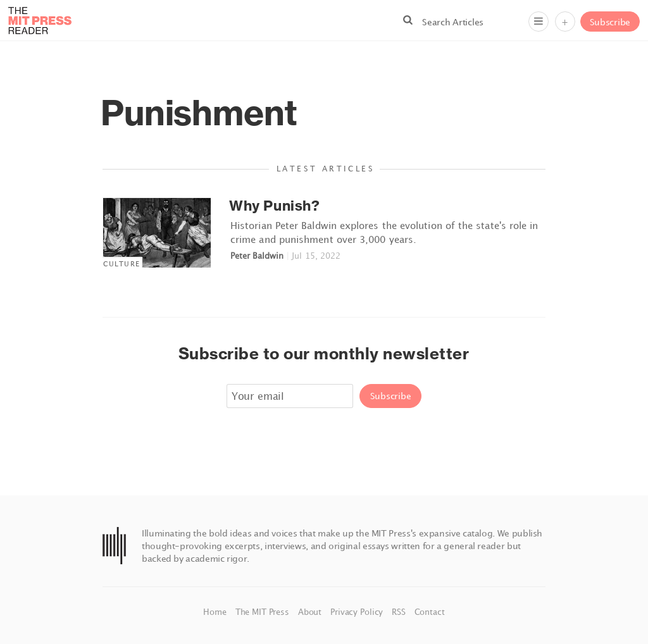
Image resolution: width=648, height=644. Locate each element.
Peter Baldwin (257, 256)
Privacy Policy (358, 612)
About (311, 612)
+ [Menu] (565, 22)
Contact (430, 612)
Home (216, 612)
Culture (121, 263)
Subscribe (610, 22)
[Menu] (539, 22)
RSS (400, 612)
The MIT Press (264, 612)
